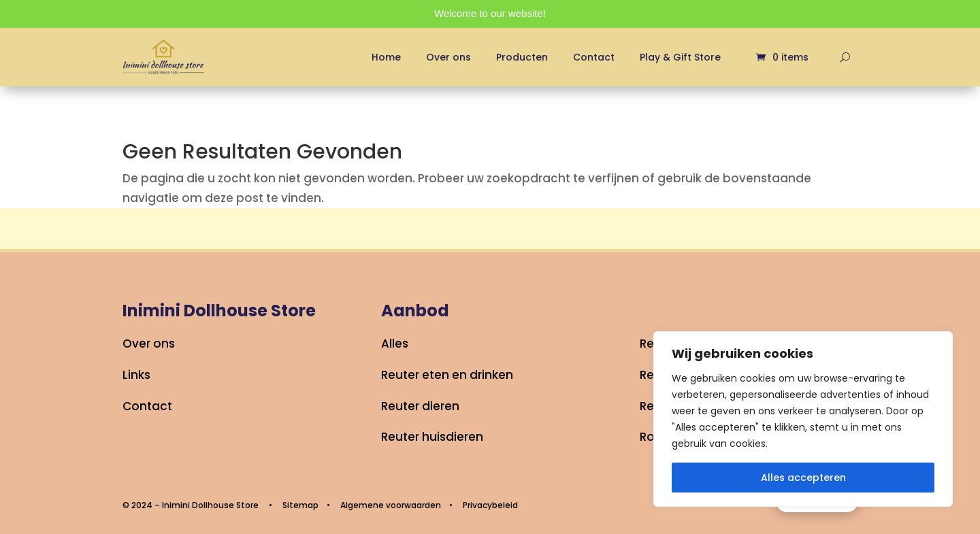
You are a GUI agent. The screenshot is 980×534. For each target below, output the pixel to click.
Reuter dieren (420, 406)
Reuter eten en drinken (447, 375)
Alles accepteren (803, 478)
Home (386, 57)
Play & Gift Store (680, 57)
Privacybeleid (490, 505)
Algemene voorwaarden (391, 505)
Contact (594, 57)
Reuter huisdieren (432, 437)
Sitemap (300, 505)
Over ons (448, 57)
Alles (395, 344)
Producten (522, 57)
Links (136, 375)
